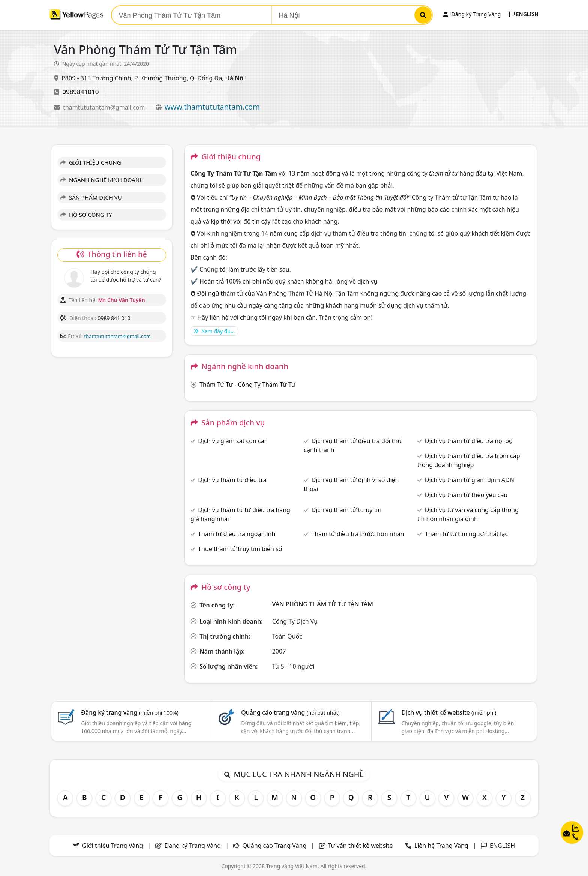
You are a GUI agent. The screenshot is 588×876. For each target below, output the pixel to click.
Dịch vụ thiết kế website (449, 712)
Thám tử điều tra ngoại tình (237, 534)
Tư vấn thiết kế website (361, 846)
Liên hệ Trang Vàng (441, 846)
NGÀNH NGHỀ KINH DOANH (102, 180)
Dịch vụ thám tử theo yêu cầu (466, 495)
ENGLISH (524, 14)
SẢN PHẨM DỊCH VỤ (91, 197)
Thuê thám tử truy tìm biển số (240, 549)
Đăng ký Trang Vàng (472, 14)
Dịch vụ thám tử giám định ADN (469, 480)
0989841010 (80, 92)
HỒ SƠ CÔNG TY (86, 215)
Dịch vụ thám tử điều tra (232, 480)
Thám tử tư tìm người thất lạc (466, 534)
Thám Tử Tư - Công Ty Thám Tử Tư (247, 385)
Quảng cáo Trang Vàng (274, 846)
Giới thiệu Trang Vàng (112, 846)
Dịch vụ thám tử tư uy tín (346, 510)
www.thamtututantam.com (212, 107)
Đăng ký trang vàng (130, 712)
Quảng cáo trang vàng (290, 712)
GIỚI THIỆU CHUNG (91, 162)
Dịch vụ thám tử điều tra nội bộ (469, 441)
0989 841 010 (114, 318)
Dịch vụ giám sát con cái (232, 441)
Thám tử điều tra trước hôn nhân (358, 534)
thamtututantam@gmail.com (105, 107)
